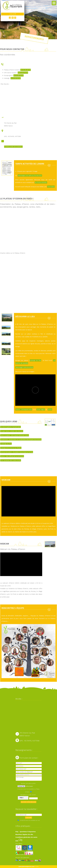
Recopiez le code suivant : (28, 795)
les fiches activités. (41, 182)
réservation (51, 187)
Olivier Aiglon (41, 409)
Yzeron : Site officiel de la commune (12, 456)
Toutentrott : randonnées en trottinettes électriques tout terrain (21, 439)
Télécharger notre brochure (24, 367)
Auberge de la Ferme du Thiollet (11, 448)
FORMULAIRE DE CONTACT (13, 147)
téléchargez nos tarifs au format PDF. (30, 175)
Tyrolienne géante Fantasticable (11, 427)
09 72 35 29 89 (26, 70)
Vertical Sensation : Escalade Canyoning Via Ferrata (17, 452)
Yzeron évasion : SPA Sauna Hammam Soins (15, 435)
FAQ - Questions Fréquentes (26, 832)
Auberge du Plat (35, 360)
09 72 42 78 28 (23, 73)
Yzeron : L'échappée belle (24, 409)
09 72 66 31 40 (19, 75)
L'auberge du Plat (6, 444)
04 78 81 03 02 (16, 78)
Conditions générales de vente (26, 837)
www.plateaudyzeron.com (26, 867)
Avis (19, 841)
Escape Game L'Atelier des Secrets (12, 431)
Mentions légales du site (24, 834)
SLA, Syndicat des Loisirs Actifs (11, 460)
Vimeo (50, 409)
